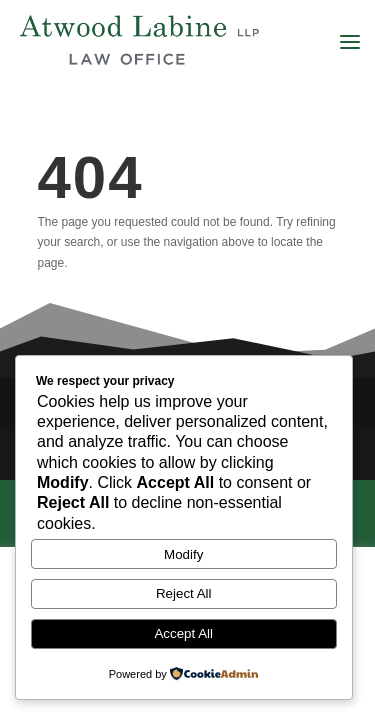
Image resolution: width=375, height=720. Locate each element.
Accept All (183, 633)
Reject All (184, 593)
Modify (183, 554)
